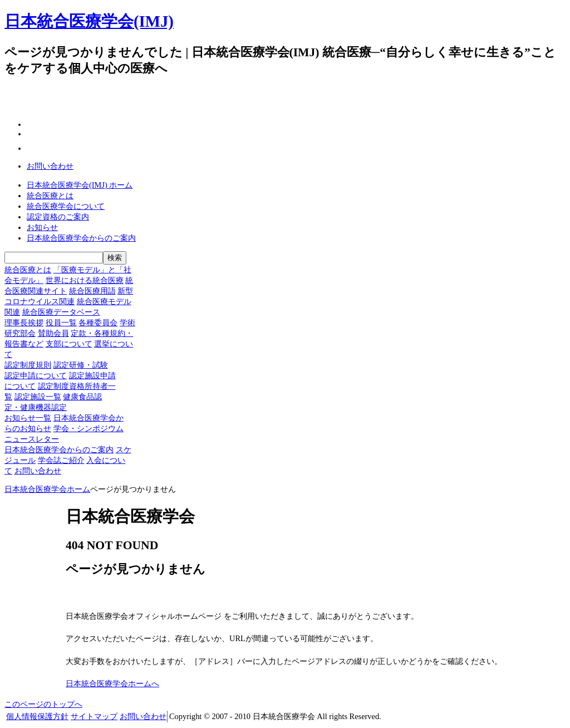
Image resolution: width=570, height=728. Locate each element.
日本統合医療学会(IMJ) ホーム (80, 185)
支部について (69, 344)
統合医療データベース (61, 312)
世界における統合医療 (85, 280)
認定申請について (36, 375)
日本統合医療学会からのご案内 (81, 238)
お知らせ (42, 227)
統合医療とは (50, 196)
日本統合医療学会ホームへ (112, 683)
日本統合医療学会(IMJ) (89, 21)
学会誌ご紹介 (61, 460)
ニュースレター (32, 439)
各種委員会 (98, 323)
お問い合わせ (50, 166)
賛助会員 (53, 333)
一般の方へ (367, 69)
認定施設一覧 (38, 397)
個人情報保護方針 (37, 716)
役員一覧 (61, 323)
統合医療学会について (66, 206)
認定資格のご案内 (58, 217)
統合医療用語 (92, 291)
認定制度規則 (28, 365)
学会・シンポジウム (89, 428)
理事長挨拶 (24, 323)
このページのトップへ (43, 704)
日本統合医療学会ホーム (47, 489)
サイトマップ (94, 716)
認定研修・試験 (81, 365)
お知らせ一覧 (28, 418)
